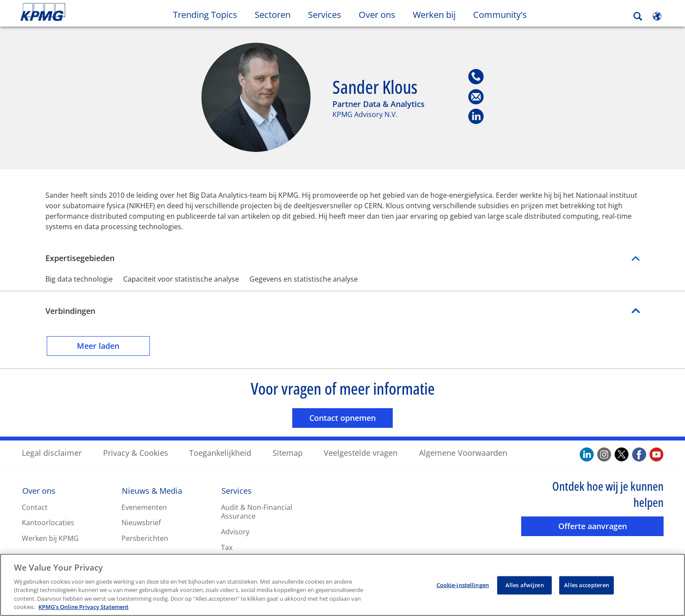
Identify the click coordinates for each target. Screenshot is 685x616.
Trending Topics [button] (205, 15)
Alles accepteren (586, 586)
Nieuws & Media (152, 490)
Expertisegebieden (342, 258)
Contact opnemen (351, 417)
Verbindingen (70, 310)
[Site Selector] (657, 16)
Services (237, 490)
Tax (227, 547)
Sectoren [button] (273, 15)
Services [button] (325, 15)
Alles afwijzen (525, 586)
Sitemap (288, 452)
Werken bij (439, 14)
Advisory (235, 531)
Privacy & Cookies (136, 452)
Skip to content (83, 12)
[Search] (638, 16)
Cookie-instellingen (463, 586)
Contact (35, 507)
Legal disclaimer (52, 452)
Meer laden (113, 345)
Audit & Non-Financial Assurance (257, 511)
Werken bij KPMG (50, 538)
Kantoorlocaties (48, 523)
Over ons (39, 490)
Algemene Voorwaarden (463, 452)
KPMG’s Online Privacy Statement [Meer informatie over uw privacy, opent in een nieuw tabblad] (83, 608)
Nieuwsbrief (141, 523)
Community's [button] (500, 15)
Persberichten (145, 538)
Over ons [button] (377, 15)
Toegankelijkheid (220, 452)
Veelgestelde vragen (361, 452)
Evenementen (144, 507)
